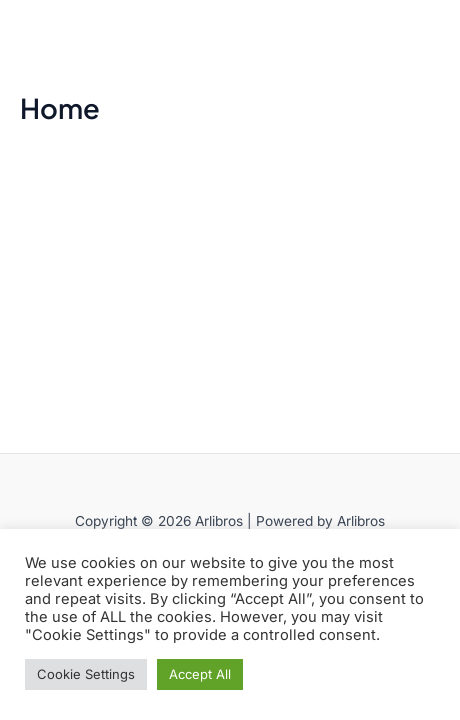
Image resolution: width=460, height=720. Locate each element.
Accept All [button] (200, 674)
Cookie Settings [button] (86, 674)
